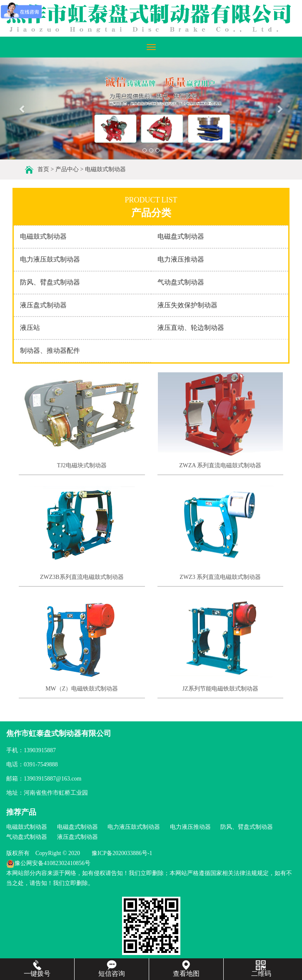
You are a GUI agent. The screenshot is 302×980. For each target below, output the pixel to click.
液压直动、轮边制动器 (191, 328)
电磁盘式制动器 (181, 236)
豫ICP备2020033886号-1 (122, 853)
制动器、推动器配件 (50, 350)
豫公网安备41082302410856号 (48, 863)
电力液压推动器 (181, 259)
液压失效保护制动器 (187, 305)
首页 (43, 169)
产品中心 (67, 169)
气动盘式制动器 (181, 282)
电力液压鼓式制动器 (50, 259)
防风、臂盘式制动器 (50, 282)
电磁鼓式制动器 (105, 169)
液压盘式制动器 (43, 305)
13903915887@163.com (53, 779)
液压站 (30, 328)
